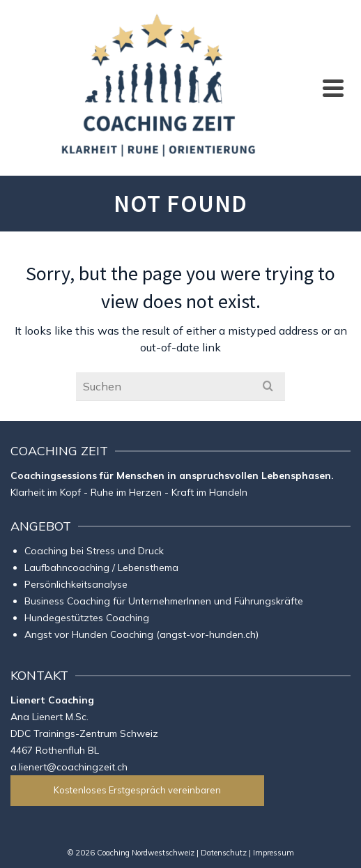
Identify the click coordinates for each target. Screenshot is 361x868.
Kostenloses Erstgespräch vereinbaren (137, 790)
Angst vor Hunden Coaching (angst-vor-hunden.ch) (141, 634)
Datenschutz (224, 853)
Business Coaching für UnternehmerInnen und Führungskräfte (164, 601)
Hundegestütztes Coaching (87, 618)
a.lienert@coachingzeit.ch (69, 767)
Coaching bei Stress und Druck (94, 551)
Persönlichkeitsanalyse (76, 584)
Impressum (274, 853)
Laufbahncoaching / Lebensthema (101, 568)
